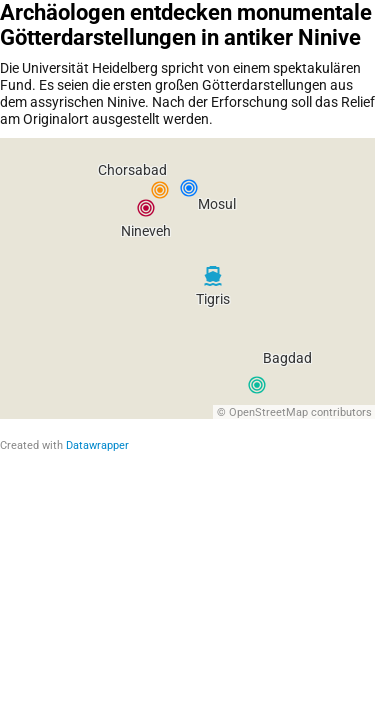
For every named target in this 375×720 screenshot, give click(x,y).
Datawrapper (97, 445)
